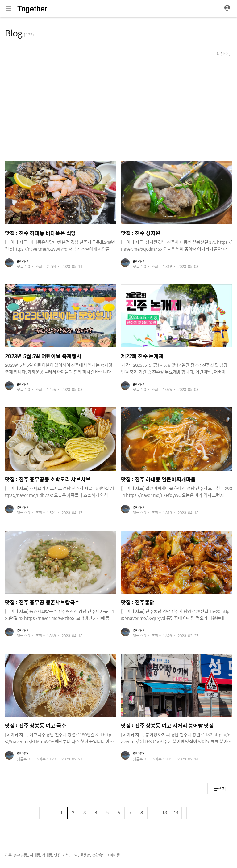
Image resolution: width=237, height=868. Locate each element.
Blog (14, 33)
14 (176, 812)
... (153, 812)
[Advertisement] (118, 112)
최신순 (222, 54)
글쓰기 (220, 789)
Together (32, 9)
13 (164, 812)
